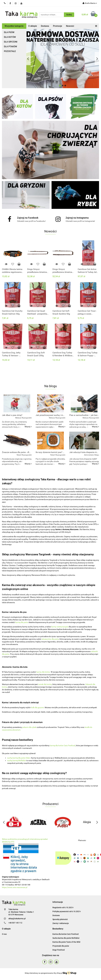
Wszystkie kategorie (14, 26)
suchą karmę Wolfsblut (17, 760)
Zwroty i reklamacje (61, 923)
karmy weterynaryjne (60, 627)
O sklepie (33, 26)
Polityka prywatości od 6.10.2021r (67, 911)
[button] (58, 902)
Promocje (58, 26)
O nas (4, 934)
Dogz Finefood (59, 950)
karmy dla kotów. (43, 672)
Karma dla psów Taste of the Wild (66, 942)
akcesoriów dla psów (50, 639)
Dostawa (45, 26)
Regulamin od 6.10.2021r (63, 907)
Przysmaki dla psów (61, 946)
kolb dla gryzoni (37, 707)
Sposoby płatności (60, 919)
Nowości (70, 26)
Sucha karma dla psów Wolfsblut (66, 938)
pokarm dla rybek (29, 727)
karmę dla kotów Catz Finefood (63, 745)
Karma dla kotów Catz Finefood (65, 934)
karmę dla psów (22, 622)
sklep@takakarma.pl (17, 919)
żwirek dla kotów (45, 684)
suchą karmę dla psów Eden (19, 758)
